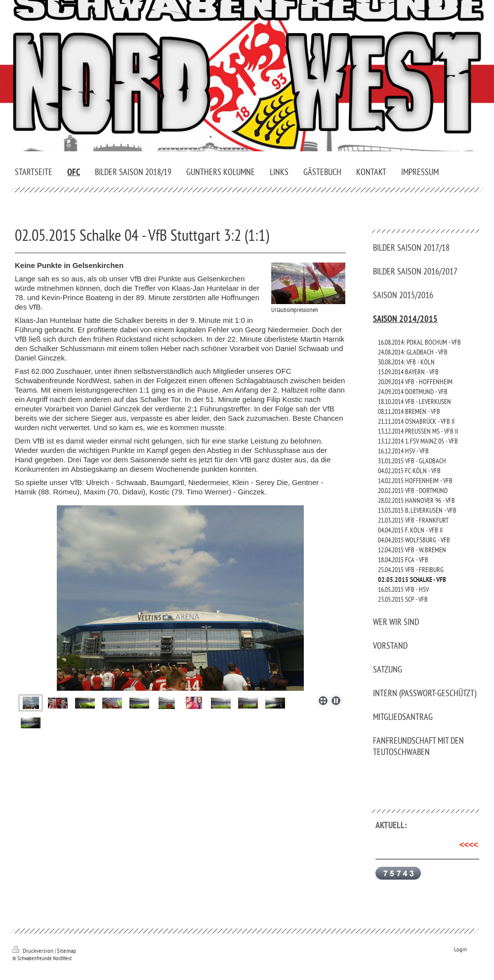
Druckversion (34, 951)
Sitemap (66, 951)
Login (460, 949)
